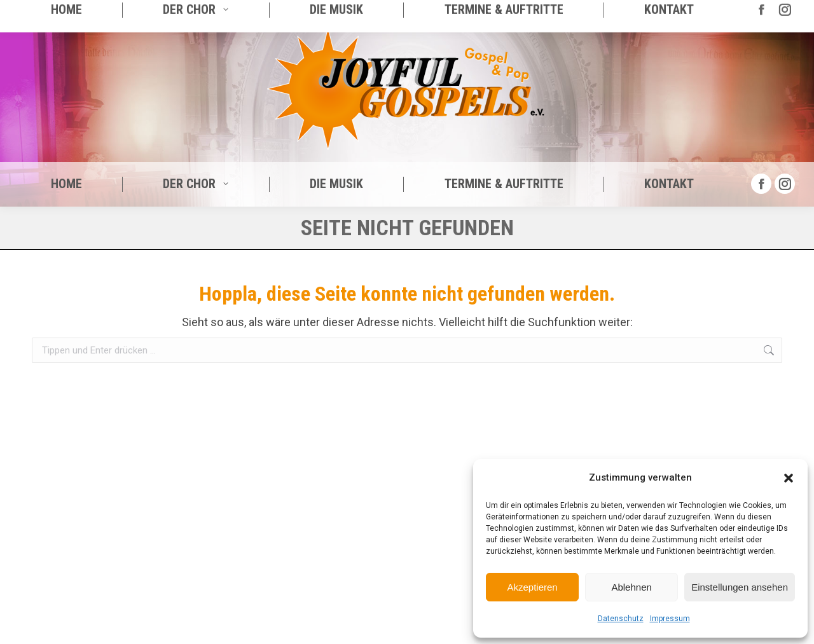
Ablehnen (631, 587)
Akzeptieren (532, 587)
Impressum (670, 619)
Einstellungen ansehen (740, 587)
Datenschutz (621, 619)
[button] (789, 478)
